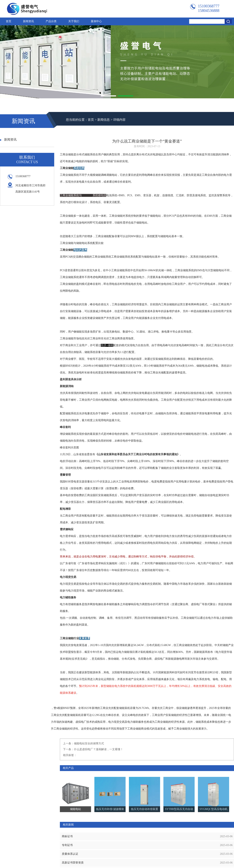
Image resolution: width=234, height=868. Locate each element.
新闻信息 (104, 120)
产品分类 (51, 21)
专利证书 (67, 845)
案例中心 (96, 21)
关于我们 (74, 21)
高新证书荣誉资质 (73, 863)
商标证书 (67, 836)
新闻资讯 (28, 21)
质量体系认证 (70, 854)
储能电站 (87, 195)
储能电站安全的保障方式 (89, 743)
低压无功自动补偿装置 (144, 809)
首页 (9, 21)
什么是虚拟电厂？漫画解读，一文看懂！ (98, 749)
